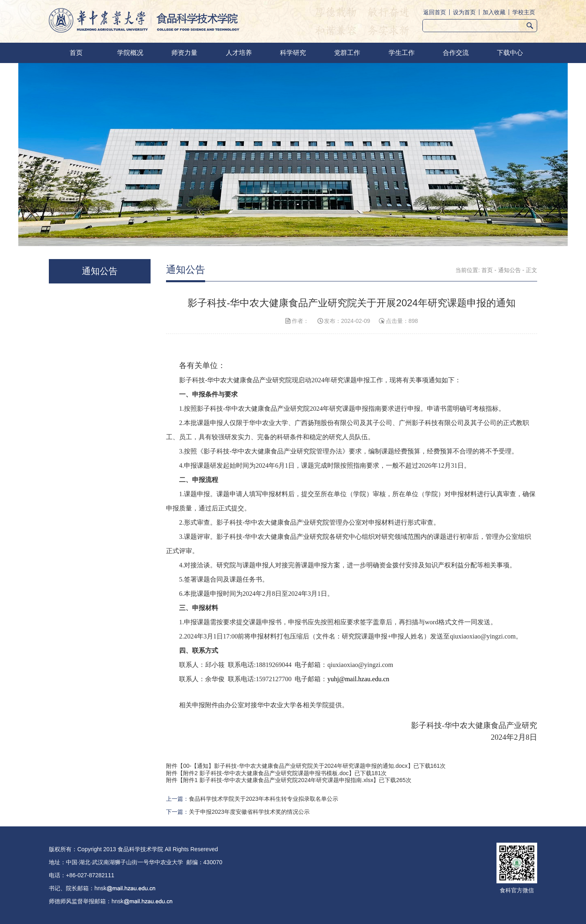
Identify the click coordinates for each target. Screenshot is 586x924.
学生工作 (402, 53)
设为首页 (464, 12)
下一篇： (238, 812)
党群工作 (347, 53)
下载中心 (510, 53)
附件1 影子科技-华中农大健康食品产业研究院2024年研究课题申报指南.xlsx (278, 780)
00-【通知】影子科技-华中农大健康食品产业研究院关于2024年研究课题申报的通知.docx (295, 766)
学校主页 (524, 12)
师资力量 (184, 53)
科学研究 (293, 53)
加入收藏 (494, 12)
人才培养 (239, 53)
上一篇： (252, 799)
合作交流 (456, 53)
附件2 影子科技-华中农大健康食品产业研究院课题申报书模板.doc (266, 773)
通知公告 (509, 270)
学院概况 (130, 53)
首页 (76, 53)
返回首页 (435, 12)
